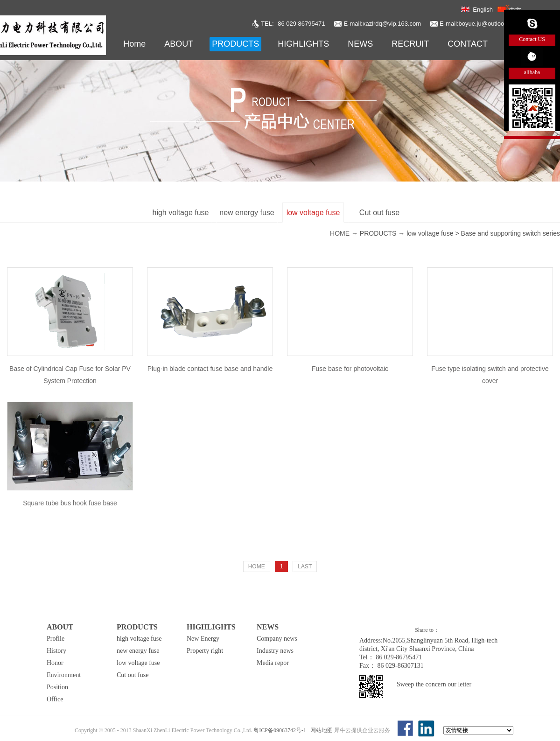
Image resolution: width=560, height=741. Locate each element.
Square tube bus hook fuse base (70, 503)
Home (134, 44)
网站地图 (320, 730)
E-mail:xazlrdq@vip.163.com (382, 24)
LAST (305, 566)
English (483, 10)
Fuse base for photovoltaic (350, 369)
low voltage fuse (430, 233)
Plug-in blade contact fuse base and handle (210, 369)
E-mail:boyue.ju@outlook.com (480, 24)
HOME (257, 566)
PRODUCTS (378, 233)
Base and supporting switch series (511, 233)
